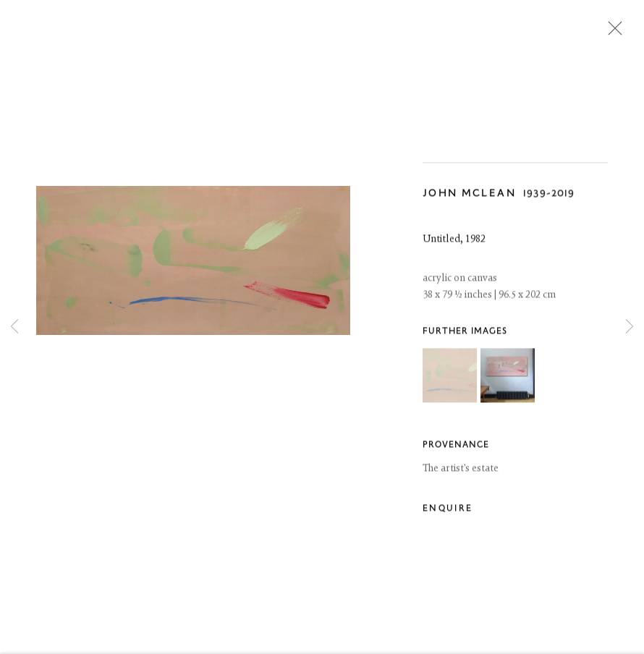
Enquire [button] (448, 510)
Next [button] (630, 327)
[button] (450, 377)
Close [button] (611, 33)
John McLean (469, 195)
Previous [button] (14, 327)
